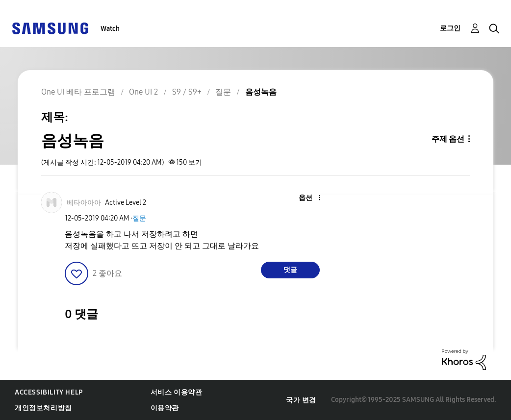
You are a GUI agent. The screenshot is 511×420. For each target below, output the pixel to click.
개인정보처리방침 (43, 408)
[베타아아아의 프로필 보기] (84, 203)
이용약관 (165, 408)
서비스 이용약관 (177, 392)
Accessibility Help (49, 392)
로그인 (450, 28)
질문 (139, 218)
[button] (303, 198)
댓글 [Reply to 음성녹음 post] (290, 270)
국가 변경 (301, 400)
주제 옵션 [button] (448, 139)
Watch (110, 29)
